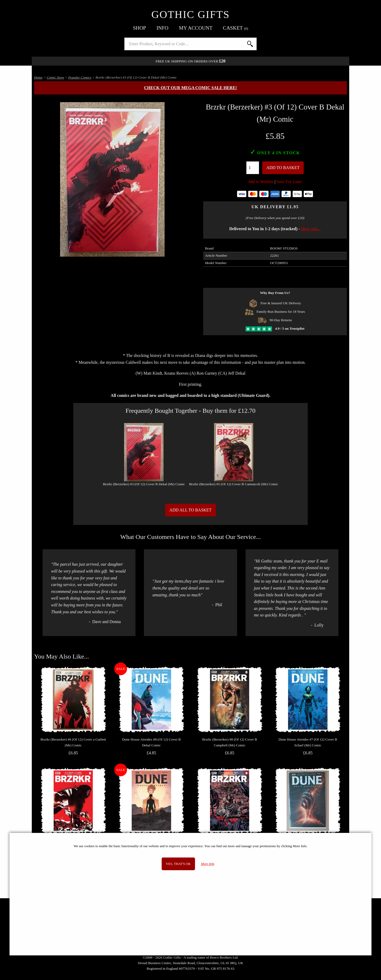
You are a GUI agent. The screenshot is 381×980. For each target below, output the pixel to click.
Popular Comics (80, 77)
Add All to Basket (190, 510)
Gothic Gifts (190, 14)
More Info (208, 864)
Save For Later (289, 182)
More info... (311, 229)
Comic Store (56, 77)
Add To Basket (283, 168)
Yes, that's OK (178, 864)
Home (38, 77)
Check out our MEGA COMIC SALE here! (191, 88)
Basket (236, 28)
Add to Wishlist (261, 182)
